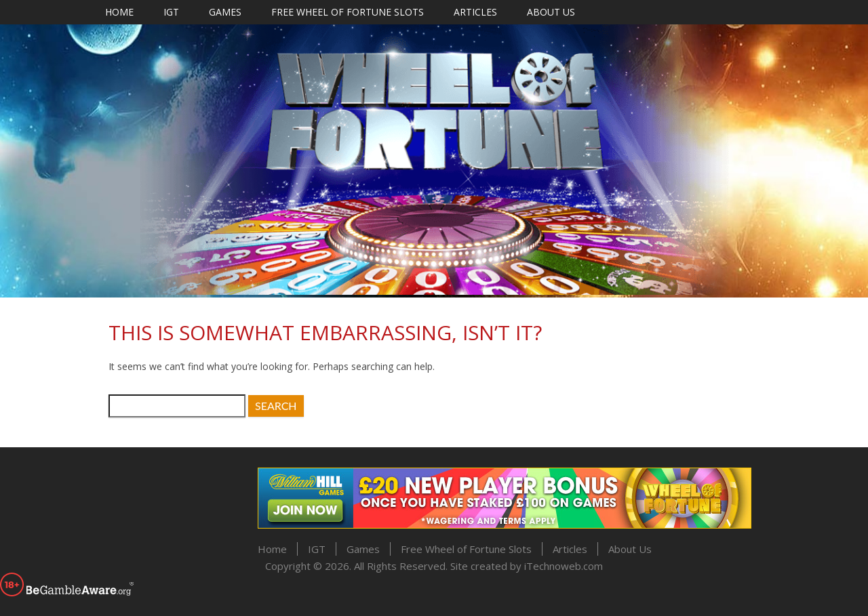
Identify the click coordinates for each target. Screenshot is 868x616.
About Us (551, 12)
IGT (171, 12)
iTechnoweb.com (564, 566)
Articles (475, 12)
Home (119, 12)
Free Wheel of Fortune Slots (348, 12)
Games (225, 12)
